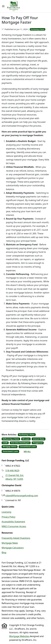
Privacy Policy (8, 517)
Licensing (6, 512)
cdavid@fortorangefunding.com (22, 496)
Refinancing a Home (11, 439)
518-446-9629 (12, 471)
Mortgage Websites (19, 636)
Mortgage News (10, 543)
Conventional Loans (28, 447)
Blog (4, 552)
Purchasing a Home (37, 29)
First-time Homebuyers (20, 443)
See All (27, 451)
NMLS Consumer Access (14, 526)
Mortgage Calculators (13, 548)
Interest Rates (39, 439)
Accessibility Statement (13, 522)
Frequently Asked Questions (16, 538)
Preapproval (38, 443)
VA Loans (26, 439)
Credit (5, 443)
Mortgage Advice (10, 447)
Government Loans (10, 451)
